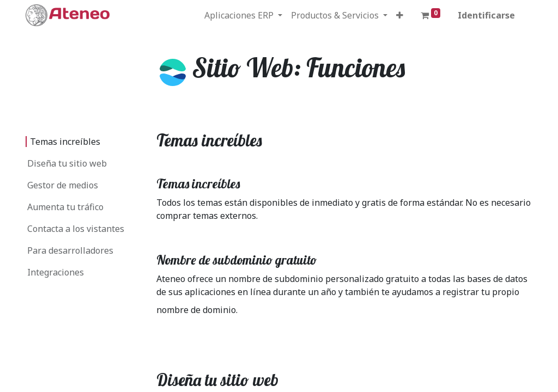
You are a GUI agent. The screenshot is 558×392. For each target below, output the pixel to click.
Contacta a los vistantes (76, 229)
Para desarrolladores (70, 250)
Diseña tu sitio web (67, 163)
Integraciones (56, 272)
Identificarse (486, 15)
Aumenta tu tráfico (65, 207)
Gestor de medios (63, 185)
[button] (400, 15)
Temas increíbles (65, 142)
